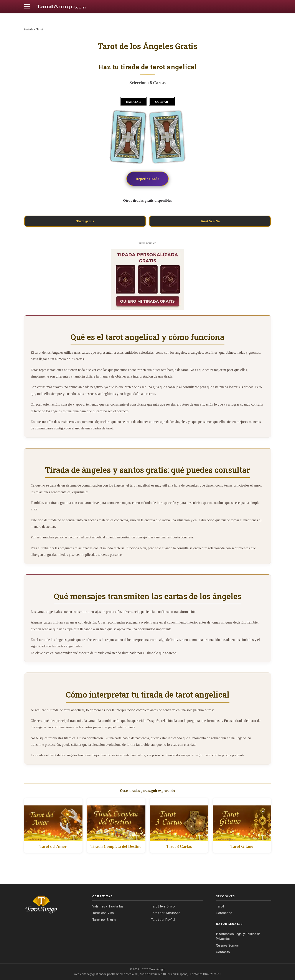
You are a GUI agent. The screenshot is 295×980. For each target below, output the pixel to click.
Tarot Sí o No (210, 221)
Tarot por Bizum (104, 920)
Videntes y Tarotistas (108, 906)
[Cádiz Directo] (61, 6)
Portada (29, 29)
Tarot (40, 29)
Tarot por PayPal (163, 920)
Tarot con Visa (103, 913)
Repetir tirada (147, 179)
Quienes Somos (227, 945)
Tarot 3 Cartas (179, 846)
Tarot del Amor (53, 846)
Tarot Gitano (242, 846)
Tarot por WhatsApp (166, 913)
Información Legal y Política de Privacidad (238, 936)
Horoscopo (224, 913)
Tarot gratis (85, 221)
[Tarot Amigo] (52, 904)
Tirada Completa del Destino (116, 846)
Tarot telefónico (163, 906)
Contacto (223, 952)
